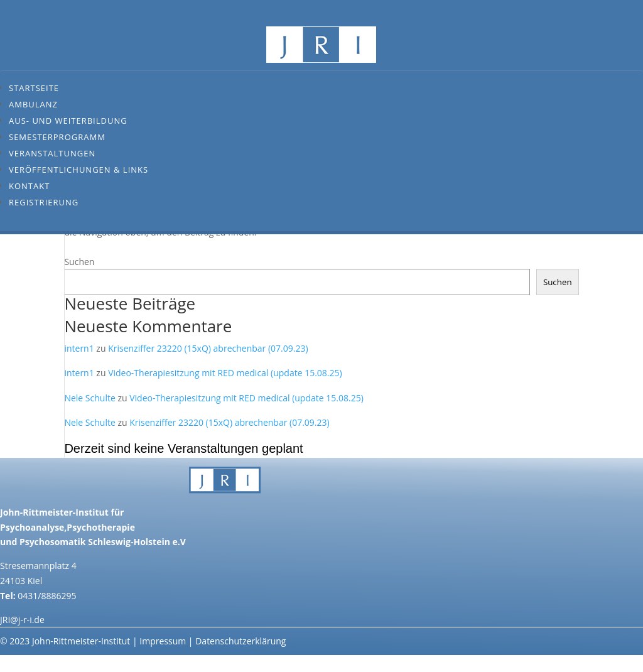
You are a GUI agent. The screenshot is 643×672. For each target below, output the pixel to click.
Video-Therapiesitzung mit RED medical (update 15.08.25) (225, 373)
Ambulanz (33, 104)
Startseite (34, 88)
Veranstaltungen (52, 153)
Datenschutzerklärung (240, 641)
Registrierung (44, 202)
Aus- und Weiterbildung (68, 121)
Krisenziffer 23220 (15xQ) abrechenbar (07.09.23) (208, 348)
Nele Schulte (89, 398)
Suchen (79, 262)
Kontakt (29, 186)
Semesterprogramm (57, 137)
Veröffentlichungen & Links (78, 170)
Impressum (163, 641)
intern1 (79, 348)
